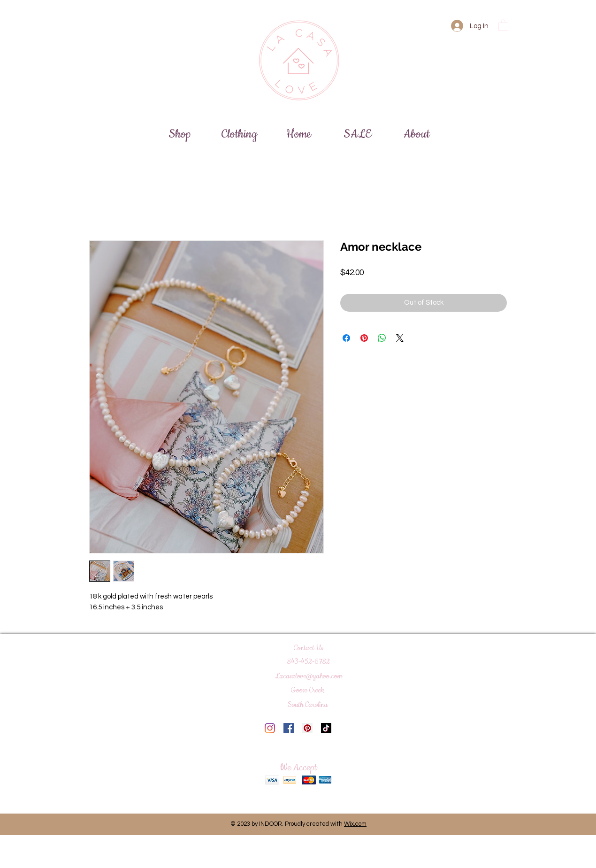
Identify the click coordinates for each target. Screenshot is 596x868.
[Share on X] (400, 338)
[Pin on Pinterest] (364, 338)
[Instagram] (270, 728)
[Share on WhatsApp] (382, 338)
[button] (503, 25)
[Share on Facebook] (346, 338)
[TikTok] (326, 728)
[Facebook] (289, 728)
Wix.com (355, 824)
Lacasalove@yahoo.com (309, 676)
